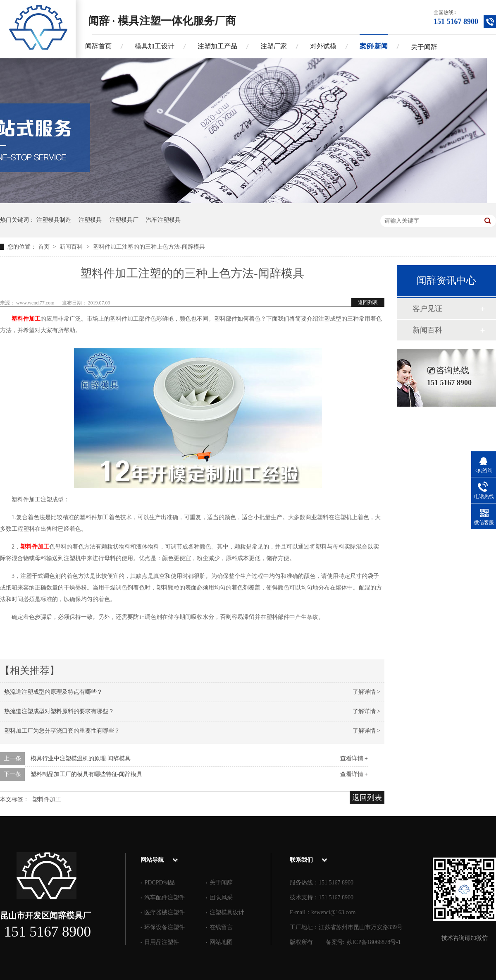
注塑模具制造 (54, 220)
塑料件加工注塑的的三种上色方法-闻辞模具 (149, 247)
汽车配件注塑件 (165, 897)
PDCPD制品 (159, 883)
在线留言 (221, 927)
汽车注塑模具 (163, 220)
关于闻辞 (424, 47)
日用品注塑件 (162, 942)
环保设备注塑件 (165, 927)
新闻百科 (72, 247)
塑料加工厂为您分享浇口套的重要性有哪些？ (62, 731)
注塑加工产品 (217, 46)
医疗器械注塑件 (165, 912)
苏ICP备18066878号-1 (373, 942)
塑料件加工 (26, 319)
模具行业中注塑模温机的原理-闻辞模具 (81, 758)
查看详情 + (354, 758)
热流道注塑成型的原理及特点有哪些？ (53, 692)
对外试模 (323, 46)
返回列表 (368, 302)
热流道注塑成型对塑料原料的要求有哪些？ (59, 711)
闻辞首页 (98, 46)
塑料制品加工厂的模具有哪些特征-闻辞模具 (87, 774)
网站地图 (221, 942)
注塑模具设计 (227, 912)
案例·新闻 (374, 46)
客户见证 (427, 309)
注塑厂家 (274, 46)
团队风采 (221, 897)
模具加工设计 (155, 46)
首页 (45, 247)
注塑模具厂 (124, 220)
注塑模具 (90, 220)
